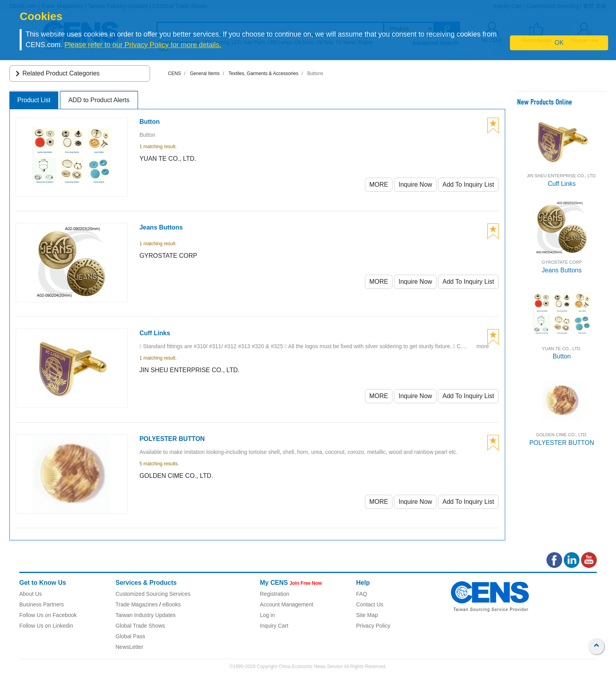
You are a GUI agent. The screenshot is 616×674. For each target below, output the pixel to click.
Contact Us (370, 604)
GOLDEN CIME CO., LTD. (562, 435)
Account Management (287, 604)
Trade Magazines (137, 604)
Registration (275, 594)
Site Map (367, 615)
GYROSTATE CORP (562, 262)
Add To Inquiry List (468, 185)
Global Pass (130, 636)
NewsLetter (129, 647)
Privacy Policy (373, 626)
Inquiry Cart (274, 626)
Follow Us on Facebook (48, 615)
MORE (379, 185)
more (483, 346)
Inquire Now (415, 185)
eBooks (171, 604)
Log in (268, 615)
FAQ (362, 594)
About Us (31, 594)
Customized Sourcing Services (153, 594)
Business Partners (42, 604)
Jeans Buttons (562, 270)
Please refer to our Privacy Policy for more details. (143, 45)
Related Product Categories (56, 73)
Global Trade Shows (140, 626)
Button (562, 356)
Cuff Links (562, 184)
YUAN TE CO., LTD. (562, 349)
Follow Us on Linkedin (46, 626)
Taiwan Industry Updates (146, 615)
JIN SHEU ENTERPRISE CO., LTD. (562, 176)
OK (559, 43)
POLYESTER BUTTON (562, 443)
